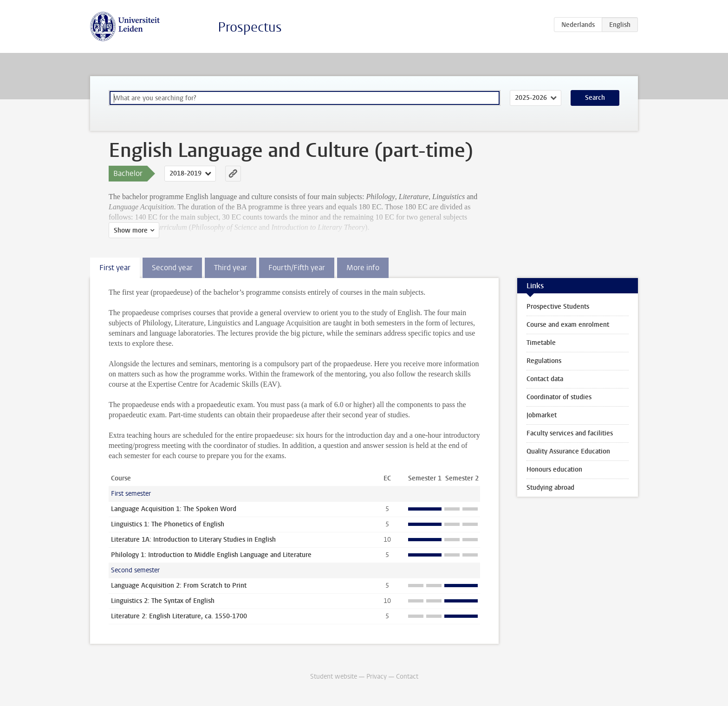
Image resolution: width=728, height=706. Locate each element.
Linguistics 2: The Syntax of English (163, 601)
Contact (407, 677)
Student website (334, 677)
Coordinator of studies (559, 397)
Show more (131, 230)
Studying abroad (550, 488)
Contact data (545, 379)
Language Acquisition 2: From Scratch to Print (179, 586)
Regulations (544, 361)
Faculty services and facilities (570, 433)
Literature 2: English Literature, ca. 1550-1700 (179, 616)
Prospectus (250, 27)
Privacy (377, 677)
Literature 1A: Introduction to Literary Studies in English (193, 540)
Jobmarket (542, 415)
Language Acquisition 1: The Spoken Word (174, 509)
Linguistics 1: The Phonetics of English (168, 524)
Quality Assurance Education (568, 451)
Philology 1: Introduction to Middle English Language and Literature (211, 555)
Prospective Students (558, 307)
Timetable (541, 343)
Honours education (554, 470)
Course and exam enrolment (568, 325)
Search (595, 98)
